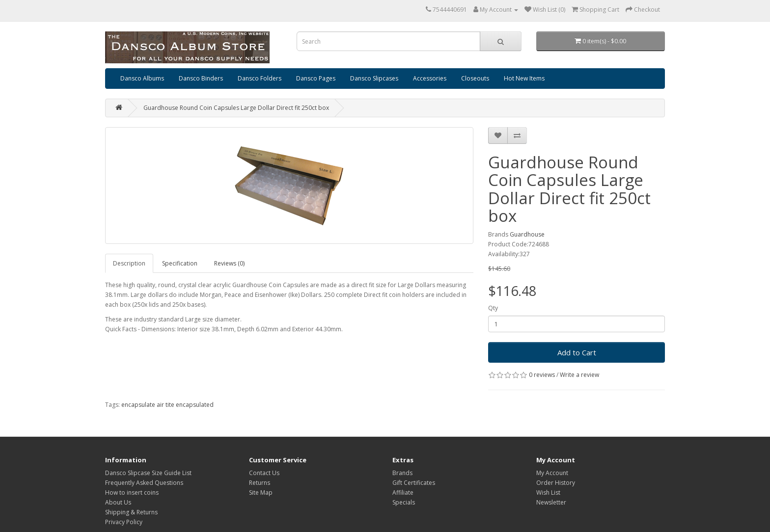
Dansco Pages (316, 78)
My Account (552, 473)
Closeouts (475, 78)
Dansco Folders (260, 78)
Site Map (261, 492)
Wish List (548, 492)
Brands (402, 473)
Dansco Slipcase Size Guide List (148, 473)
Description (129, 263)
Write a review (579, 375)
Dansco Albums (142, 78)
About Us (118, 502)
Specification (180, 263)
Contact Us (264, 473)
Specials (404, 502)
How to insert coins (132, 492)
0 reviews (542, 375)
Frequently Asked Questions (144, 483)
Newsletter (551, 502)
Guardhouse (527, 234)
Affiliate (403, 492)
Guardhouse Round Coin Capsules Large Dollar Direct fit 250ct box (236, 108)
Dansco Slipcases (374, 78)
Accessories (430, 78)
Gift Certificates (414, 483)
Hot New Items (524, 78)
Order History (556, 483)
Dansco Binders (201, 78)
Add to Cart (577, 352)
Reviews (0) (229, 263)
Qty (493, 308)
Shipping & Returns (131, 512)
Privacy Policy (124, 522)
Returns (260, 483)
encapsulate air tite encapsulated (167, 405)
